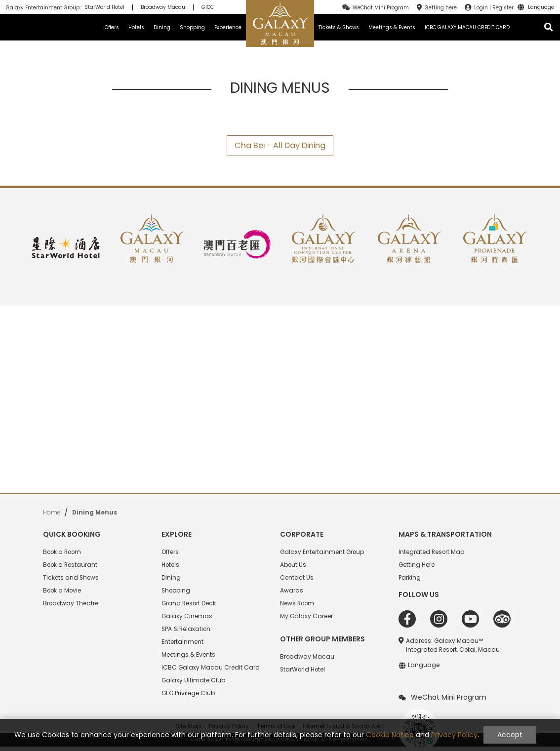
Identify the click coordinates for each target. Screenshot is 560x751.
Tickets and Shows (71, 578)
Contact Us (297, 578)
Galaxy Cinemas (187, 616)
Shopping (192, 27)
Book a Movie (62, 591)
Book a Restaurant (70, 565)
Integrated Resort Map (431, 552)
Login (481, 8)
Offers (112, 27)
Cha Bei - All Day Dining (280, 145)
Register (503, 8)
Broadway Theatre (71, 603)
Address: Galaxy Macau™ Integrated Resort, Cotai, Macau (453, 645)
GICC (208, 7)
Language (541, 7)
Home (52, 513)
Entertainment (182, 642)
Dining (162, 27)
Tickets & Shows (339, 27)
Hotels (136, 27)
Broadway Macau (163, 7)
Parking (410, 578)
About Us (293, 565)
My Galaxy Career (306, 616)
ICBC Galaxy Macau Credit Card (211, 668)
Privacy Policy (454, 735)
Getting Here (417, 565)
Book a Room (62, 552)
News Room (297, 603)
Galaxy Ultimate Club (193, 680)
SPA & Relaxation (186, 629)
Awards (292, 591)
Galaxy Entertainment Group (322, 552)
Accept (510, 735)
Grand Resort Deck (189, 603)
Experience (228, 27)
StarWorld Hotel (104, 7)
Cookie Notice (390, 735)
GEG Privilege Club (188, 693)
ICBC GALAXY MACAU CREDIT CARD (467, 27)
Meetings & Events (392, 27)
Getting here (441, 8)
